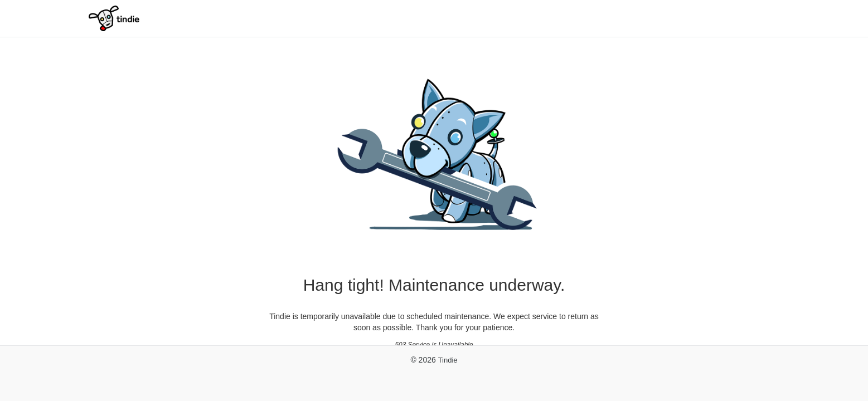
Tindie (448, 360)
